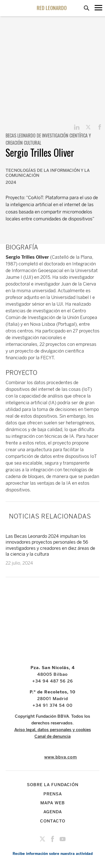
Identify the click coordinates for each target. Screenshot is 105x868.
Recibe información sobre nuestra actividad (53, 854)
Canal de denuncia (53, 736)
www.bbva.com (61, 757)
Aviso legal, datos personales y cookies (53, 730)
